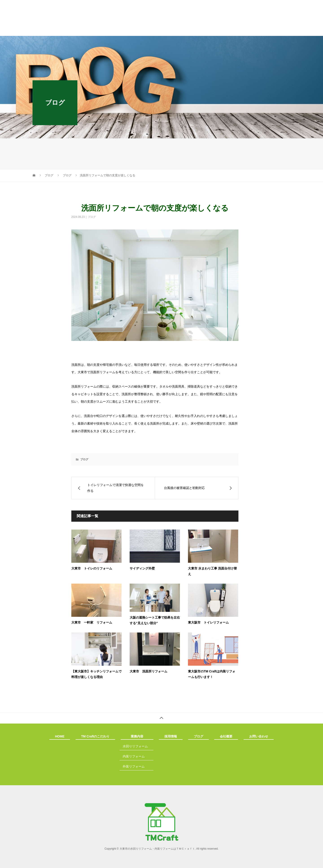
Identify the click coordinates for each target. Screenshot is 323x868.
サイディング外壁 (142, 568)
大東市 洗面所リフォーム (148, 671)
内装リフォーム (134, 756)
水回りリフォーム (135, 746)
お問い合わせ (261, 30)
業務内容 (134, 30)
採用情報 (166, 30)
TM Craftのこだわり (95, 30)
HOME (57, 30)
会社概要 (226, 30)
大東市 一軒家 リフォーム (92, 622)
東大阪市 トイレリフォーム (208, 622)
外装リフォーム (134, 766)
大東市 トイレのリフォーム (92, 568)
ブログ (196, 30)
